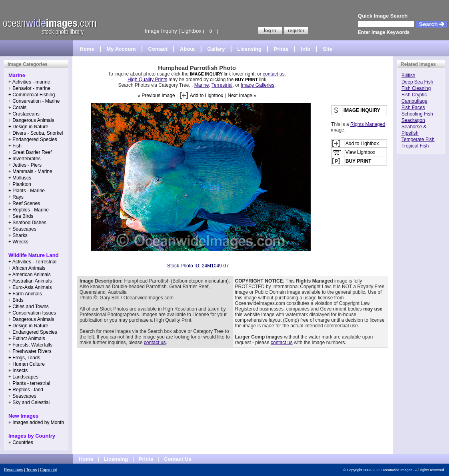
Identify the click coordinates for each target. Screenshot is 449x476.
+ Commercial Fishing (32, 95)
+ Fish (15, 146)
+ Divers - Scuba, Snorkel (36, 133)
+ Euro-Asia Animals (30, 287)
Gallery (216, 49)
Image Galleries (257, 85)
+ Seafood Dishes (27, 223)
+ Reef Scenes (24, 203)
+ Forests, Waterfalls (30, 345)
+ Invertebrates (24, 159)
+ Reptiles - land (26, 390)
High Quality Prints (147, 80)
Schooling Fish (417, 114)
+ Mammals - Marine (30, 171)
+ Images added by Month (36, 422)
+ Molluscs (20, 178)
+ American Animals (30, 275)
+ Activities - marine (29, 82)
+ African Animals (27, 268)
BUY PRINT (246, 80)
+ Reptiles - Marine (29, 210)
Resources (14, 470)
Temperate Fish (418, 139)
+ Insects (18, 370)
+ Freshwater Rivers (30, 351)
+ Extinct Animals (27, 339)
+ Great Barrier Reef (30, 152)
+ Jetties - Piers (25, 165)
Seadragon (413, 120)
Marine (202, 85)
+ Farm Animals (25, 294)
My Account (121, 49)
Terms (31, 470)
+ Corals (17, 108)
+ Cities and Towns (29, 307)
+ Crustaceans (24, 114)
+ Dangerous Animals (31, 120)
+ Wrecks (18, 242)
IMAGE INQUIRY (207, 74)
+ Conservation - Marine (34, 101)
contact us (274, 74)
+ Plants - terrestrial (29, 383)
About (188, 49)
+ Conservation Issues (32, 313)
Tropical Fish (415, 146)
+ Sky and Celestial (29, 402)
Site (327, 49)
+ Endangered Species (33, 139)
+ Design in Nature (28, 127)
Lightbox (192, 31)
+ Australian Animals (30, 281)
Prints (281, 49)
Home (87, 49)
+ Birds (16, 300)
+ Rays (16, 197)
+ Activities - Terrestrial (32, 262)
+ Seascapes (22, 229)
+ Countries (21, 442)
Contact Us (178, 459)
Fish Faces (413, 108)
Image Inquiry (161, 31)
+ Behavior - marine (29, 88)
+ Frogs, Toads (24, 358)
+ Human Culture (27, 364)
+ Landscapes (23, 377)
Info (306, 49)
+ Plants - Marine (27, 191)
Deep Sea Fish (417, 82)
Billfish (408, 76)
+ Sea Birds (21, 216)
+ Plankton (20, 184)
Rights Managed (368, 124)
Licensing (249, 49)
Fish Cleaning (416, 88)
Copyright (49, 470)
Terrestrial (222, 85)
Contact (158, 49)
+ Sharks (18, 235)
